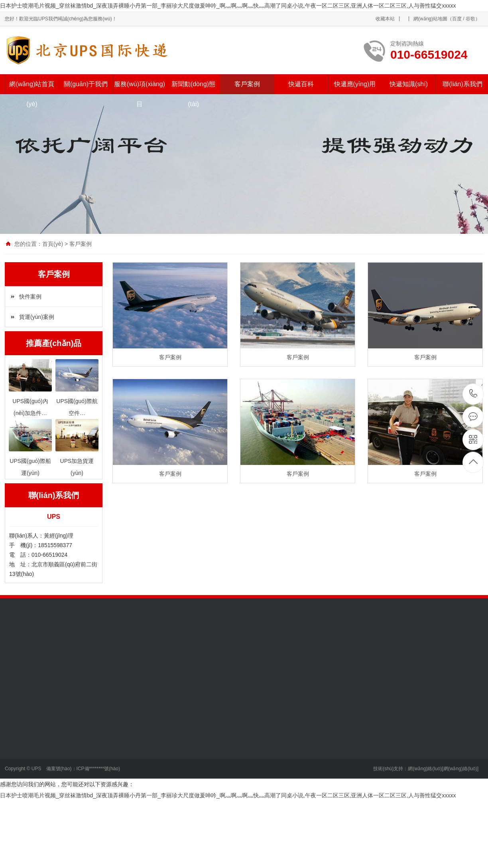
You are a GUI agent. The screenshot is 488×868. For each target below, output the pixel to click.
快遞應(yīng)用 (355, 84)
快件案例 (30, 297)
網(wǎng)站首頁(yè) (32, 94)
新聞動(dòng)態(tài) (193, 94)
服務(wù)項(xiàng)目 (140, 94)
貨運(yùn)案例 (37, 317)
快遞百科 (301, 84)
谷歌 (470, 19)
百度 (457, 19)
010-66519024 (473, 394)
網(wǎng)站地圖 (430, 19)
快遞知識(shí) (409, 84)
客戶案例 (247, 84)
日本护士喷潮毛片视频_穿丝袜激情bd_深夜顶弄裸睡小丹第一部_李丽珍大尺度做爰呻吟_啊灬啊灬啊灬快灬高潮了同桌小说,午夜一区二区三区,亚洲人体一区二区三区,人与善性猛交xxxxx (228, 6)
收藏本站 (385, 19)
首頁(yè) (53, 244)
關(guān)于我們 (86, 84)
